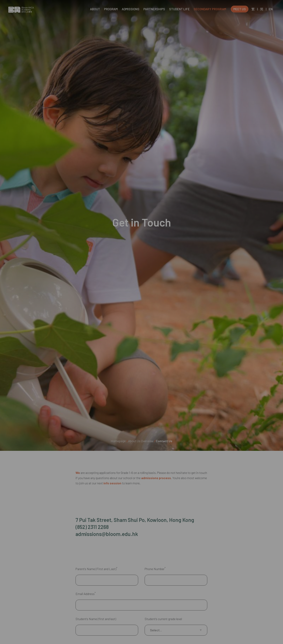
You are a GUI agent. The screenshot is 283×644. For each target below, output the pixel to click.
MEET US (240, 9)
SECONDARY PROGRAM (210, 9)
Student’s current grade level (163, 631)
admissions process (156, 478)
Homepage (118, 441)
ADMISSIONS (131, 9)
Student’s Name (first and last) (96, 631)
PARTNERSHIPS (154, 9)
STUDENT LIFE (179, 9)
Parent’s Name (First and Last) (96, 581)
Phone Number (155, 581)
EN (271, 9)
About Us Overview (141, 441)
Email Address (86, 606)
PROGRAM (111, 9)
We (78, 473)
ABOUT (95, 9)
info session (112, 483)
